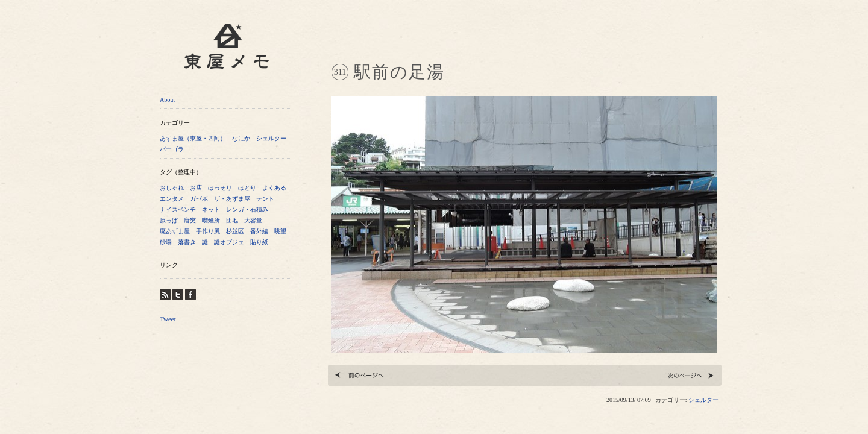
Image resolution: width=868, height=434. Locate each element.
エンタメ (172, 199)
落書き (187, 242)
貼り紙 (259, 242)
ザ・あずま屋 (232, 199)
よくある (274, 188)
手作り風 (208, 231)
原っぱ (169, 220)
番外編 (259, 231)
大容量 (253, 220)
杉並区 (235, 231)
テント (265, 199)
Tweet (168, 319)
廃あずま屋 (175, 231)
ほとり (247, 188)
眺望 (280, 231)
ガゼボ (199, 199)
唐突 (190, 220)
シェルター (271, 138)
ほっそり (220, 188)
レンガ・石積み (247, 209)
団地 (232, 220)
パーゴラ (172, 149)
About (167, 100)
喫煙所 (211, 220)
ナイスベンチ (178, 209)
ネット (211, 209)
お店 (196, 188)
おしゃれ (172, 188)
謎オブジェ (229, 242)
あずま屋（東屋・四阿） (193, 138)
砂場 (166, 242)
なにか (241, 138)
